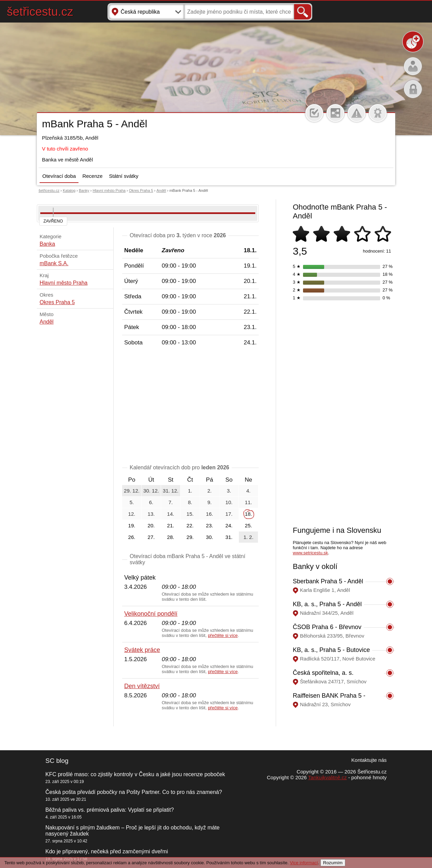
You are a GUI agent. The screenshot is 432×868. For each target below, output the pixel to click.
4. (249, 491)
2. (210, 491)
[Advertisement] (190, 407)
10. (229, 502)
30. (210, 537)
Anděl (161, 190)
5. (132, 502)
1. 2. (248, 537)
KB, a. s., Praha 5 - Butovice (331, 650)
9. (210, 502)
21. (171, 525)
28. (171, 537)
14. (171, 514)
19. (132, 525)
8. (190, 502)
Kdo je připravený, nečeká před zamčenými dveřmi (107, 851)
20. (151, 525)
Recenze (92, 176)
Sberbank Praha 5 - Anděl (328, 581)
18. (249, 514)
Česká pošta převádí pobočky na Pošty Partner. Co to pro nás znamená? (134, 792)
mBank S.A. (54, 263)
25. (249, 525)
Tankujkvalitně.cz (327, 777)
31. (229, 537)
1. (190, 491)
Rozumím (333, 863)
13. (151, 514)
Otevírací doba (59, 176)
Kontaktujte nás (369, 760)
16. (210, 514)
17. (229, 514)
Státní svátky (124, 176)
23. (210, 525)
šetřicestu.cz (40, 11)
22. (190, 525)
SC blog (57, 761)
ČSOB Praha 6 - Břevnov (327, 627)
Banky (84, 190)
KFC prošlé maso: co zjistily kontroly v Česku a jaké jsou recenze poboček (135, 774)
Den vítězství (142, 686)
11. (249, 502)
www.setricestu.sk (310, 553)
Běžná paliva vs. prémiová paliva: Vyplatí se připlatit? (110, 810)
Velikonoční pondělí (151, 614)
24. (229, 525)
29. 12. (132, 491)
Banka (47, 244)
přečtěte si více (223, 635)
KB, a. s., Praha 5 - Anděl (327, 604)
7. (171, 502)
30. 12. (151, 491)
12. (132, 514)
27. (151, 537)
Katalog (69, 190)
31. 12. (171, 491)
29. (190, 537)
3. (229, 491)
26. (132, 537)
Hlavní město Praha (109, 190)
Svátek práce (142, 650)
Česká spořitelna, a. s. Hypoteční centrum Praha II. (331, 676)
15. (190, 514)
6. (151, 502)
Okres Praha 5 (141, 190)
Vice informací (304, 863)
